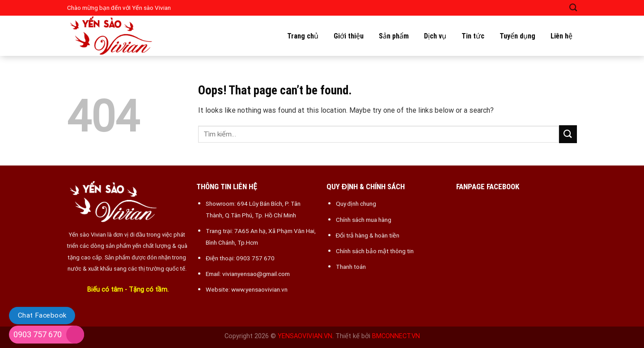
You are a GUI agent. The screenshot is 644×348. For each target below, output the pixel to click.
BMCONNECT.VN (396, 336)
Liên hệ (561, 36)
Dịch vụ (435, 36)
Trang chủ (303, 36)
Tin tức (473, 36)
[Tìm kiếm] (573, 8)
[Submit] (568, 134)
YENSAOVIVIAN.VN (305, 336)
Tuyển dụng (517, 36)
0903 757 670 (38, 334)
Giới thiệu (349, 36)
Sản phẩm (394, 36)
